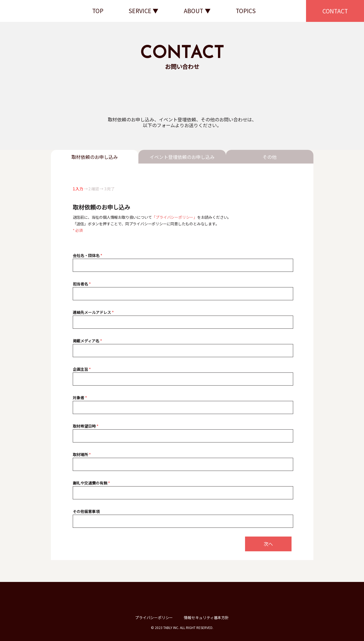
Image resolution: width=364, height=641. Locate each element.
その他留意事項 (86, 511)
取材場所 (82, 454)
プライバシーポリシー (154, 617)
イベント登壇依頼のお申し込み (182, 157)
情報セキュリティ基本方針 (206, 617)
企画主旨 (82, 369)
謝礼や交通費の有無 (91, 483)
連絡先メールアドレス (93, 312)
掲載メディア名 (87, 341)
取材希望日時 (86, 426)
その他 (270, 157)
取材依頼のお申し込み (95, 157)
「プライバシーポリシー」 (174, 217)
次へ (268, 544)
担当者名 (82, 284)
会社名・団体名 (88, 255)
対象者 (80, 398)
